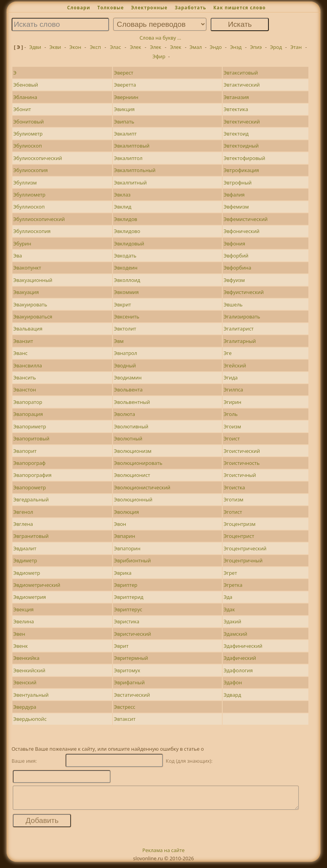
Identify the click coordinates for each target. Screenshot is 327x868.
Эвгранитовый (31, 536)
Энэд (236, 47)
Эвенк (20, 646)
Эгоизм (232, 426)
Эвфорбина (237, 268)
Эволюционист (132, 475)
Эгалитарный (240, 341)
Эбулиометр (28, 134)
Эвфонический (241, 231)
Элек (136, 47)
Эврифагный (129, 682)
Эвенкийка (26, 658)
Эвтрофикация (241, 170)
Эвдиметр (25, 560)
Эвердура (25, 707)
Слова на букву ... (160, 38)
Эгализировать (242, 317)
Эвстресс (125, 707)
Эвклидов (126, 219)
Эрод (276, 47)
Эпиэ (256, 47)
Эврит (121, 646)
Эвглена (23, 524)
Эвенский (25, 682)
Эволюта (125, 414)
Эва (18, 256)
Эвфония (234, 244)
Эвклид (123, 207)
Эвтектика (236, 109)
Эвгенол (23, 512)
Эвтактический (241, 85)
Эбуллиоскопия (32, 231)
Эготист (233, 512)
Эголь (230, 414)
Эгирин (232, 402)
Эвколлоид (127, 280)
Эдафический (240, 658)
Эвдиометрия (29, 597)
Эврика (123, 573)
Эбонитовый (29, 122)
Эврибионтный (132, 560)
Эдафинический (243, 646)
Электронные (149, 8)
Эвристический (133, 634)
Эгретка (233, 585)
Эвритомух (127, 670)
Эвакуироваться (33, 317)
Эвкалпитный (131, 183)
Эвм (119, 341)
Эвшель (233, 304)
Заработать (190, 8)
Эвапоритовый (31, 438)
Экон (75, 47)
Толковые (111, 8)
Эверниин (126, 97)
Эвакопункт (27, 268)
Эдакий (232, 621)
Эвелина (23, 621)
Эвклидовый (129, 244)
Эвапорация (28, 414)
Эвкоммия (126, 292)
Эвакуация (26, 292)
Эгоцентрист (239, 536)
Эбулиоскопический (38, 158)
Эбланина (25, 97)
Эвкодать (125, 256)
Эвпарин (125, 536)
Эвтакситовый (240, 73)
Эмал (196, 47)
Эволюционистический (142, 487)
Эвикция (124, 109)
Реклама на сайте (163, 855)
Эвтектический (241, 122)
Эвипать (124, 122)
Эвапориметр (30, 426)
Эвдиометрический (37, 585)
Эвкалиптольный (135, 170)
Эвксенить (127, 317)
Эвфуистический (243, 292)
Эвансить (24, 377)
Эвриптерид (129, 597)
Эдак (229, 609)
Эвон (120, 524)
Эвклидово (127, 231)
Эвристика (127, 621)
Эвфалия (234, 195)
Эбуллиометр (29, 195)
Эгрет (230, 573)
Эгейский (235, 365)
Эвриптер (126, 585)
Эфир (159, 56)
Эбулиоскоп (28, 146)
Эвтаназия (236, 97)
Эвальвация (28, 329)
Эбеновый (26, 85)
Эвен (19, 634)
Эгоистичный (240, 475)
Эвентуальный (31, 695)
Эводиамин (128, 377)
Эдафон (233, 682)
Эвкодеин (126, 268)
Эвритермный (131, 658)
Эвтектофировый (244, 158)
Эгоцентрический (245, 548)
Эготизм (233, 499)
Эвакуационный (33, 280)
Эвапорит (25, 451)
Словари (79, 8)
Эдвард (232, 695)
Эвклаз (122, 195)
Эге (228, 353)
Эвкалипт (125, 134)
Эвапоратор (28, 402)
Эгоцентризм (239, 524)
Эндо (216, 47)
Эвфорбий (236, 256)
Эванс (20, 353)
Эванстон (25, 390)
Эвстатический (132, 695)
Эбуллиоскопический (39, 219)
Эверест (124, 73)
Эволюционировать (138, 463)
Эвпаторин (127, 548)
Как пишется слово (240, 8)
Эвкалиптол (128, 158)
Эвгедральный (31, 499)
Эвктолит (125, 329)
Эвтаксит (125, 719)
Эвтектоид (236, 134)
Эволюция (126, 512)
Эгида (230, 377)
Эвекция (23, 609)
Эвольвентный (132, 402)
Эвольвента (128, 390)
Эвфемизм (236, 207)
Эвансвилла (28, 365)
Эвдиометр (27, 573)
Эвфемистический (246, 219)
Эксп (95, 47)
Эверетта (125, 85)
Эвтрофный (237, 183)
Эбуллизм (25, 183)
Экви (55, 47)
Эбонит (22, 109)
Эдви (35, 47)
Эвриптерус (128, 609)
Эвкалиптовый (132, 146)
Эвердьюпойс (30, 719)
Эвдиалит (25, 548)
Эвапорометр (29, 487)
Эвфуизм (234, 280)
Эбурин (22, 244)
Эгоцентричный (243, 560)
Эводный (125, 365)
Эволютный (128, 438)
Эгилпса (233, 390)
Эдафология (238, 670)
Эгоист (232, 438)
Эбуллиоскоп (29, 207)
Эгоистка (234, 487)
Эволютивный (131, 426)
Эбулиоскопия (30, 170)
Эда (228, 597)
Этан (296, 47)
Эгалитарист (238, 329)
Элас (115, 47)
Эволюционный (133, 499)
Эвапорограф (29, 463)
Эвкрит (123, 304)
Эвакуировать (30, 304)
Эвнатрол (126, 353)
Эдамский (235, 634)
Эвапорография (32, 475)
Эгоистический (242, 451)
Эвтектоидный (241, 146)
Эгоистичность (241, 463)
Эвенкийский (29, 670)
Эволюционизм (133, 451)
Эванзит (23, 341)
